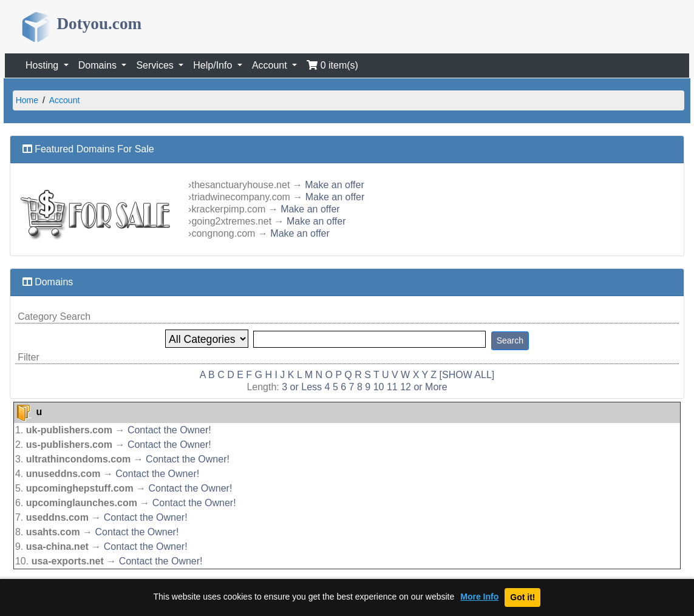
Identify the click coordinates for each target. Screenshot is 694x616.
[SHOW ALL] (467, 375)
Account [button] (271, 65)
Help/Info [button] (214, 65)
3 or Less (302, 387)
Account (65, 100)
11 (392, 387)
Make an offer (335, 185)
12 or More (424, 387)
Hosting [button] (43, 65)
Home (27, 100)
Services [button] (156, 65)
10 (379, 387)
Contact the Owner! (169, 430)
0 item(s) (332, 65)
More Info (479, 597)
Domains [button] (99, 65)
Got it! (522, 597)
